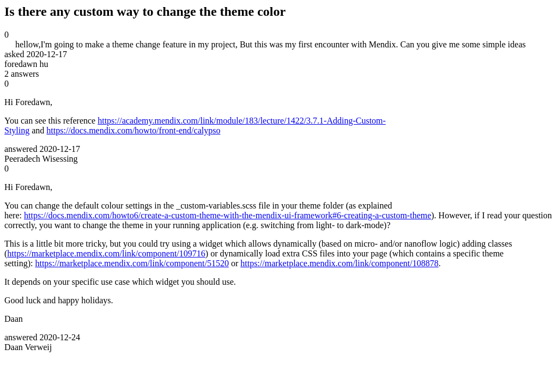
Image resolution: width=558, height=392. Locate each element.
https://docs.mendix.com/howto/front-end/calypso (133, 130)
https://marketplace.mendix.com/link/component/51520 (132, 263)
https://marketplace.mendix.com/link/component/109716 (106, 253)
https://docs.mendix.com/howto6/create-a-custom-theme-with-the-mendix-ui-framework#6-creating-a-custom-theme (228, 215)
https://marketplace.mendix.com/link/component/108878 (339, 263)
